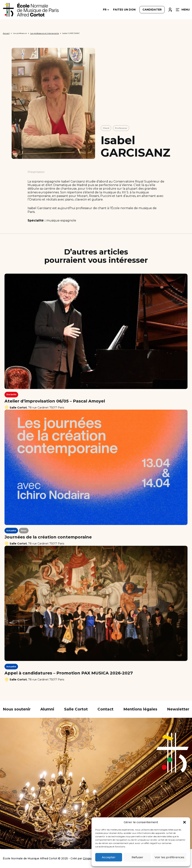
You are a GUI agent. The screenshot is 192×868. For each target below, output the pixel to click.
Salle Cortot (76, 709)
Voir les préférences (169, 857)
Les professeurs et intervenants (45, 33)
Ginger (87, 858)
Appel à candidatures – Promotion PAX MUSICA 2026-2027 (69, 673)
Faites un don (124, 10)
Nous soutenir (17, 709)
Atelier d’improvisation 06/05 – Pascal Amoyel (55, 401)
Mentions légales (140, 709)
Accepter (109, 857)
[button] (184, 822)
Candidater (152, 10)
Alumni (47, 709)
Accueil (6, 33)
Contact (105, 709)
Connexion (170, 9)
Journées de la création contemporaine (48, 537)
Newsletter (178, 709)
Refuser (137, 857)
